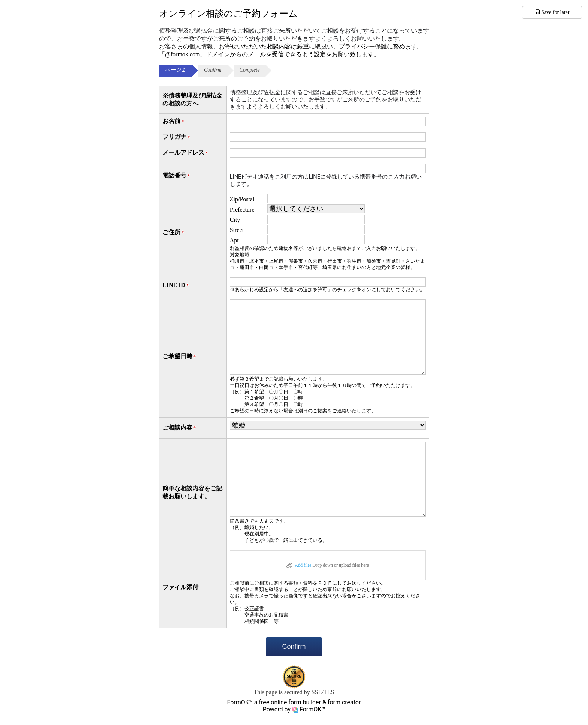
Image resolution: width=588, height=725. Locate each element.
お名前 (174, 121)
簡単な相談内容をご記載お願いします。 (192, 492)
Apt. (235, 240)
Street (237, 230)
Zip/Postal (242, 199)
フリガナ (177, 137)
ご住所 (174, 232)
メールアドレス (186, 153)
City (235, 220)
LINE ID (176, 285)
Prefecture (242, 210)
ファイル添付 (180, 587)
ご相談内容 (180, 428)
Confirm (294, 647)
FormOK (238, 702)
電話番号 (177, 176)
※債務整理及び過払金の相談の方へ (192, 99)
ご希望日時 (180, 357)
